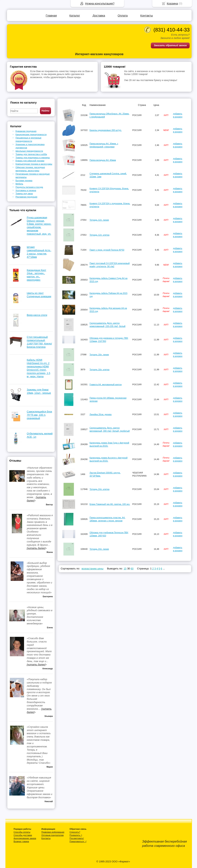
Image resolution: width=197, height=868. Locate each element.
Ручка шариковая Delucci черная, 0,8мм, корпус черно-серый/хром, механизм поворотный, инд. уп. (39, 226)
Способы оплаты (22, 832)
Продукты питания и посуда (29, 187)
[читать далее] (36, 548)
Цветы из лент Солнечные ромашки (39, 295)
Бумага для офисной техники (30, 161)
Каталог (75, 15)
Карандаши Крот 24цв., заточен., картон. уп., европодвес (36, 275)
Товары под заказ (24, 193)
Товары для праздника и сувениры (33, 158)
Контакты (146, 15)
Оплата (123, 15)
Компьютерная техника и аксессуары (34, 164)
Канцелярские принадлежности (31, 134)
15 (125, 569)
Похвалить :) (76, 835)
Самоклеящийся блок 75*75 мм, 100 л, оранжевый (39, 415)
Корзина (172, 3)
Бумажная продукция (26, 131)
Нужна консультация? (100, 3)
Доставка (99, 15)
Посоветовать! (77, 838)
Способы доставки (23, 835)
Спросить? (75, 832)
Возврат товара (21, 841)
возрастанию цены (93, 569)
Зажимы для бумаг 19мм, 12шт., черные (39, 391)
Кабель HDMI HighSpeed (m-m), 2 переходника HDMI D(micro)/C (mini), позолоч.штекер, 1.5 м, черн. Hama (38, 368)
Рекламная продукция (26, 197)
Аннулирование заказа (25, 838)
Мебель (19, 184)
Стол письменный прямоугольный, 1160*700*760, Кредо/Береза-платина (39, 342)
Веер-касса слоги (37, 315)
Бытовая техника (24, 180)
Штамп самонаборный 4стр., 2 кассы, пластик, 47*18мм (39, 252)
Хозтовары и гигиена (26, 190)
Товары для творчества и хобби (31, 154)
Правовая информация (53, 832)
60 (132, 569)
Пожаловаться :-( (78, 841)
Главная (51, 15)
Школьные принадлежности (29, 151)
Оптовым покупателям (52, 835)
